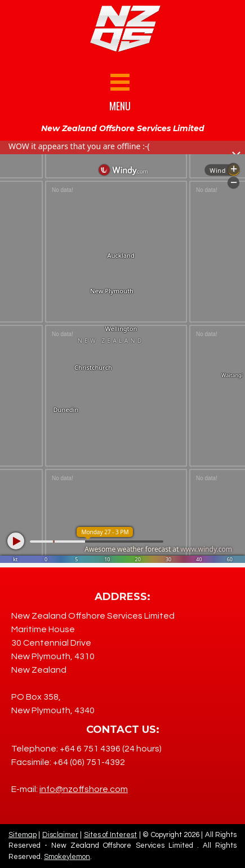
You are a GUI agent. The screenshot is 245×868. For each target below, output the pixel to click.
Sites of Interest (111, 835)
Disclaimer (60, 835)
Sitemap (23, 835)
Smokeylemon (67, 857)
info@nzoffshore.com (84, 789)
